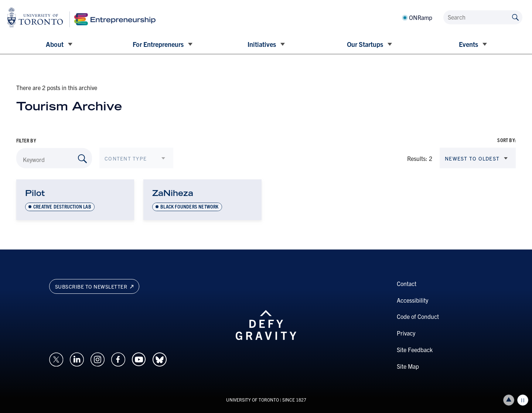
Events (468, 44)
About (55, 44)
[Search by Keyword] (82, 159)
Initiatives (262, 44)
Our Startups (365, 44)
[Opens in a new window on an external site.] (56, 358)
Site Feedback (415, 350)
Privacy (406, 333)
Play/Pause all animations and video (523, 400)
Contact (407, 283)
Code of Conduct (418, 316)
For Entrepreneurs (158, 44)
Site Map (408, 366)
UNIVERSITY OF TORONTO (253, 400)
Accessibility (412, 300)
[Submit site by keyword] (515, 17)
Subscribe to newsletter (94, 286)
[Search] (483, 17)
